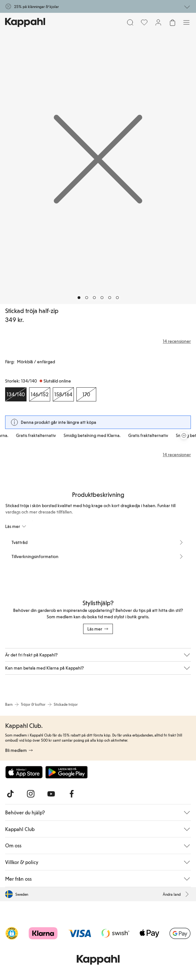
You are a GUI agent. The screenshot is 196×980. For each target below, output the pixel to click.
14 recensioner (177, 455)
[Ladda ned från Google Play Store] (67, 772)
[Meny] (186, 22)
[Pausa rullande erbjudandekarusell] (184, 435)
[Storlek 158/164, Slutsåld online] (63, 394)
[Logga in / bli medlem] (158, 22)
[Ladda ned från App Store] (24, 772)
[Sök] (130, 22)
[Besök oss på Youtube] (51, 794)
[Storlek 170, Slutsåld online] (86, 394)
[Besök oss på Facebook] (72, 794)
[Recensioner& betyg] (98, 341)
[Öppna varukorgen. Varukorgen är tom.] (172, 22)
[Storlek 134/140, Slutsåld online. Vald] (16, 394)
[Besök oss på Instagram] (31, 794)
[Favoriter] (144, 22)
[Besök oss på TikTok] (10, 794)
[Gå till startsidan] (25, 22)
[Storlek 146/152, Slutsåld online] (40, 394)
